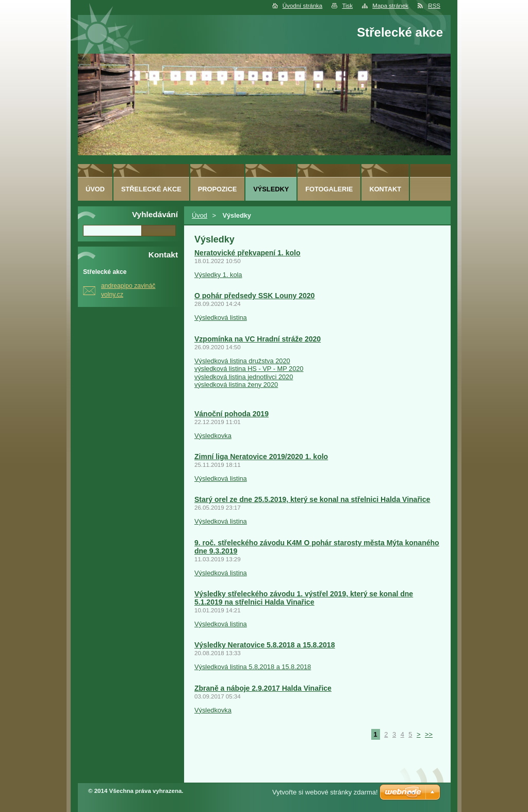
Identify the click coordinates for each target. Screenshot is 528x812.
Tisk (347, 6)
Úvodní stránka (302, 6)
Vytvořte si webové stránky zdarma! (325, 792)
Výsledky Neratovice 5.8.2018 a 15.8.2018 (265, 645)
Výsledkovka (213, 436)
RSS (434, 6)
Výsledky (271, 189)
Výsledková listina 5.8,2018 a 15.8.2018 (253, 667)
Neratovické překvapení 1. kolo (247, 253)
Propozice (217, 189)
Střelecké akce (151, 189)
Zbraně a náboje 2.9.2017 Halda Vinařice (263, 688)
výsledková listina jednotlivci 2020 (244, 377)
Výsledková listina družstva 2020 (242, 361)
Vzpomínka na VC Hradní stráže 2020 (258, 339)
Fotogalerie (329, 189)
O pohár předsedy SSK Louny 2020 (254, 296)
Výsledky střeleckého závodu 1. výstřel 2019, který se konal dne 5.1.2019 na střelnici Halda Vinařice (304, 598)
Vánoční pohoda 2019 (232, 414)
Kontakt (385, 189)
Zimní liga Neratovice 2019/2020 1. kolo (261, 457)
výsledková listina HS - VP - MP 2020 (249, 369)
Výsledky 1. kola (218, 275)
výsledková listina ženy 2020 (236, 385)
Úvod (200, 215)
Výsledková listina (221, 318)
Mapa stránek (390, 6)
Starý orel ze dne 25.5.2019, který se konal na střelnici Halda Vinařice (312, 499)
